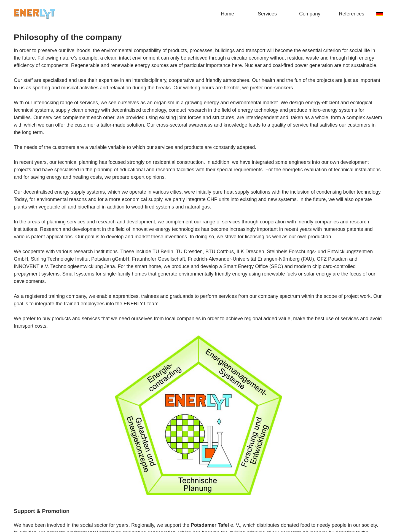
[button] (273, 14)
